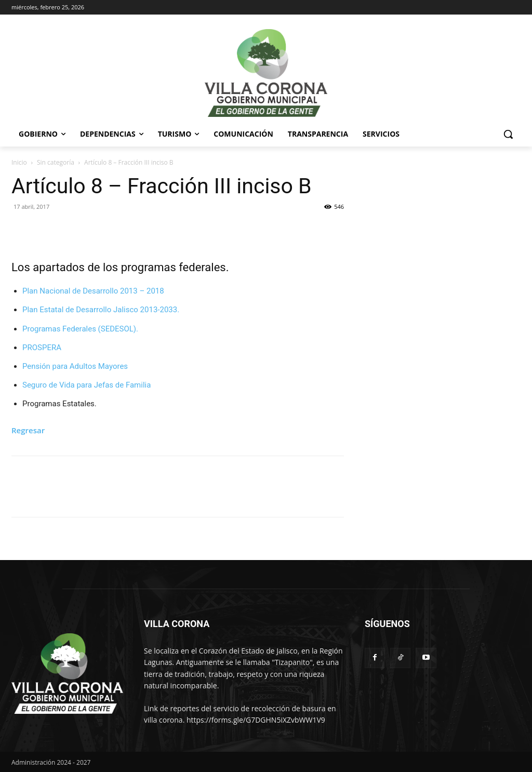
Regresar (28, 430)
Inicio (19, 162)
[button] (508, 134)
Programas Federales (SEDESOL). (80, 329)
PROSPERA (42, 348)
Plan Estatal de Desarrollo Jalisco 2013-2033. (101, 310)
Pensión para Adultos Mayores (75, 366)
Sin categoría (56, 162)
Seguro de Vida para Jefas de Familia (87, 385)
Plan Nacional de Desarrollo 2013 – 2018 (93, 291)
